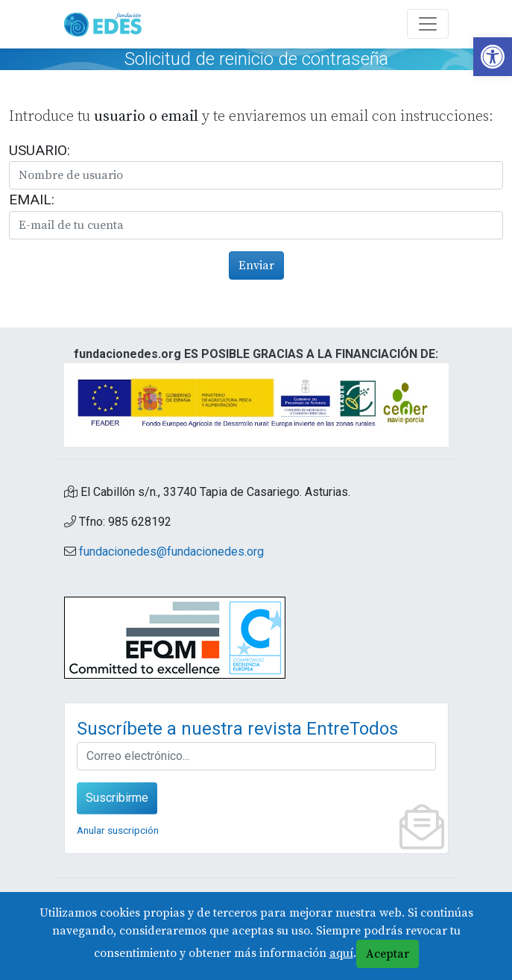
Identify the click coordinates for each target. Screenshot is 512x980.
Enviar (256, 266)
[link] (493, 57)
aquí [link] (341, 953)
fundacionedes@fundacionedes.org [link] (171, 552)
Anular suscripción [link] (118, 830)
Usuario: (39, 150)
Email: (32, 200)
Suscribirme (117, 798)
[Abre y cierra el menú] (428, 24)
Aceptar (388, 954)
